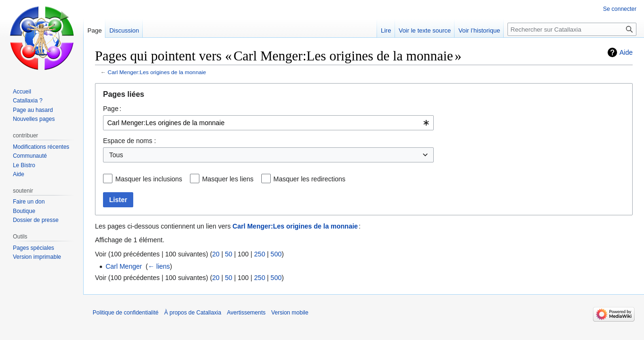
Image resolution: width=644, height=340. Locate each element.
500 (276, 254)
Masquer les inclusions (149, 179)
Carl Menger (124, 266)
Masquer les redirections (310, 179)
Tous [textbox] (116, 155)
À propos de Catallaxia (193, 313)
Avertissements (246, 313)
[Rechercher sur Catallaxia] (572, 29)
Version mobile (290, 313)
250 (260, 254)
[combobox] (268, 123)
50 (229, 254)
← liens (159, 266)
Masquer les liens (228, 179)
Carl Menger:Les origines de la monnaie (157, 72)
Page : (112, 109)
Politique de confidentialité (125, 313)
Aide (626, 52)
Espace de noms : (129, 141)
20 (216, 254)
